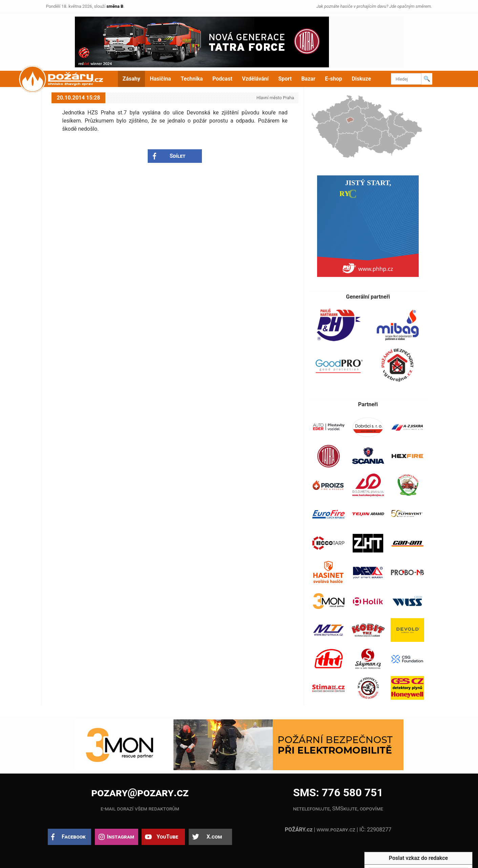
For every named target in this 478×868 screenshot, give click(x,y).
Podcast (222, 79)
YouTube (167, 837)
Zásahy (131, 79)
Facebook (74, 837)
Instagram (121, 837)
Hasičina (160, 79)
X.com (214, 837)
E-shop (334, 79)
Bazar (308, 79)
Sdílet (178, 156)
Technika (192, 79)
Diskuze (361, 79)
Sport (285, 79)
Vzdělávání (255, 79)
